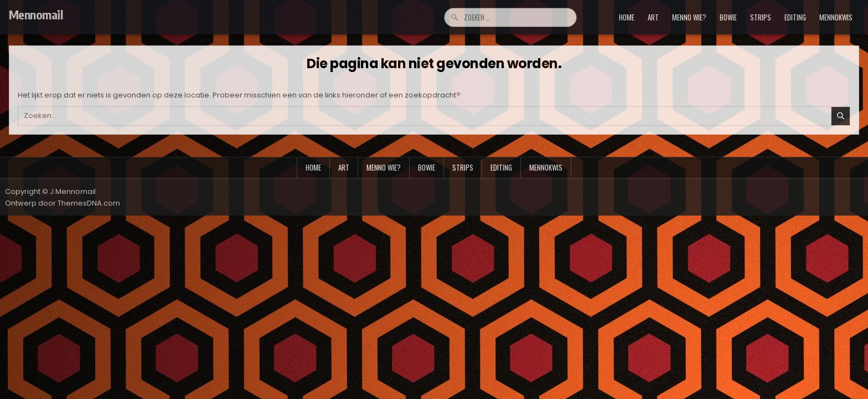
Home (627, 17)
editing (795, 17)
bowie (728, 17)
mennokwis (836, 17)
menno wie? (689, 17)
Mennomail (36, 14)
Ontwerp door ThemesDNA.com (63, 203)
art (653, 17)
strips (761, 17)
